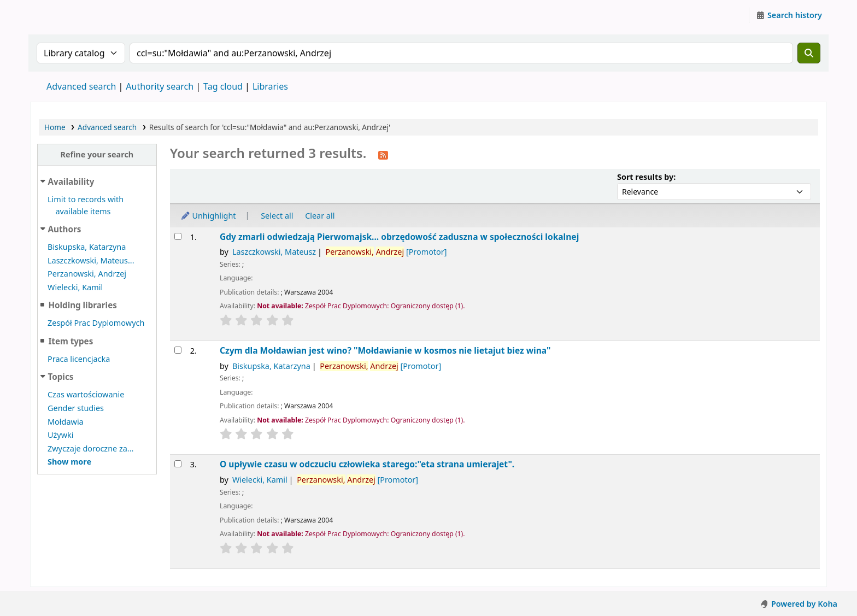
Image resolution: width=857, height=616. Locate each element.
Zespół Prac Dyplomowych (96, 323)
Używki (61, 435)
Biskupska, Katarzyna (87, 247)
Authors (65, 229)
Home (55, 127)
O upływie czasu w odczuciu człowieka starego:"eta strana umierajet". (367, 464)
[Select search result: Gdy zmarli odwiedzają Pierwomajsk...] (178, 236)
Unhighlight (208, 216)
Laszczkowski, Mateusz (274, 252)
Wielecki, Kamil (75, 287)
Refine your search (97, 154)
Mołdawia (66, 422)
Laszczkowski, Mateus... (91, 260)
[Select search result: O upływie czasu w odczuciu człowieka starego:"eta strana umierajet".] (178, 464)
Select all (277, 216)
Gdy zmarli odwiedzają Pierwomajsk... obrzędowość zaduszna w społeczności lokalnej (399, 237)
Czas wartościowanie (86, 394)
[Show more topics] (69, 462)
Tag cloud (223, 86)
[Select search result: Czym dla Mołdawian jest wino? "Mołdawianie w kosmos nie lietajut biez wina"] (178, 350)
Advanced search (81, 86)
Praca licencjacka (79, 359)
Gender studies (76, 408)
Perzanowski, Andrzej (87, 274)
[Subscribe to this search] (383, 154)
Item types (71, 341)
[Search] (809, 53)
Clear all (320, 216)
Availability (71, 181)
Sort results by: (646, 177)
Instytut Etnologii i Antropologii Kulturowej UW (58, 15)
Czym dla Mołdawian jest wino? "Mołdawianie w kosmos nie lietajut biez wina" (385, 351)
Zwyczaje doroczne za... (90, 448)
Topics (61, 377)
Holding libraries (82, 305)
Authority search (160, 86)
